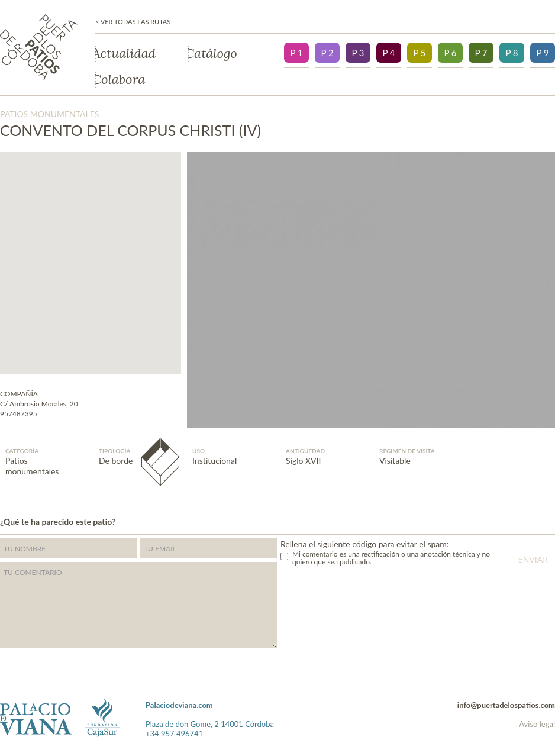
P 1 (296, 53)
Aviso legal (537, 724)
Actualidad (125, 54)
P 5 (419, 53)
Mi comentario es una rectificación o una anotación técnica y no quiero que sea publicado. (391, 558)
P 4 (388, 53)
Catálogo (213, 54)
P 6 (450, 53)
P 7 (481, 53)
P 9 (542, 53)
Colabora (120, 80)
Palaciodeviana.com (179, 705)
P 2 (327, 53)
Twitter (529, 520)
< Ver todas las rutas (133, 22)
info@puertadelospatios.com (506, 705)
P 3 (358, 53)
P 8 (512, 53)
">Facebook (552, 520)
